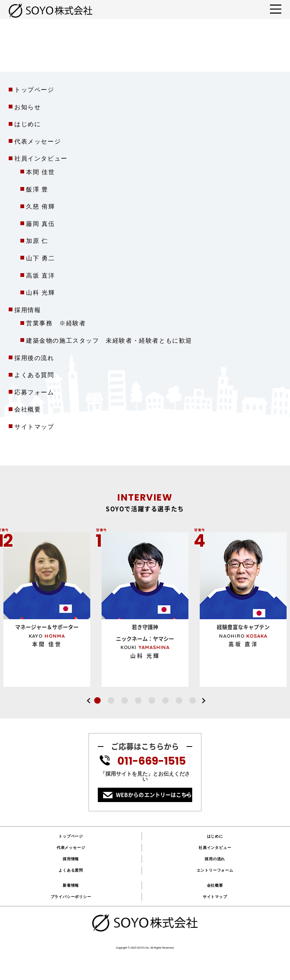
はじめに (28, 124)
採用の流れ (215, 859)
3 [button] (125, 701)
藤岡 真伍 (40, 224)
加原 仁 (37, 241)
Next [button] (204, 701)
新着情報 (71, 885)
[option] (145, 608)
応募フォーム (34, 392)
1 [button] (97, 701)
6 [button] (165, 701)
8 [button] (193, 701)
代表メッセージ (38, 141)
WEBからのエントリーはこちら (154, 795)
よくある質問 (34, 375)
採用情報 (28, 310)
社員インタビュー (215, 848)
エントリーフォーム (215, 870)
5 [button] (152, 701)
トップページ (34, 90)
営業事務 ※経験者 (56, 323)
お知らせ (28, 107)
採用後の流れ (34, 358)
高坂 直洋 (40, 276)
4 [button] (138, 701)
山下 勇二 (40, 258)
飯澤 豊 (37, 189)
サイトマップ (34, 427)
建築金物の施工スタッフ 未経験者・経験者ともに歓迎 (109, 341)
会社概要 (28, 409)
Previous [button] (88, 701)
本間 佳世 (40, 172)
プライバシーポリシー (71, 897)
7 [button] (179, 701)
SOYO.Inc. (143, 948)
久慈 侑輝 (40, 206)
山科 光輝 (40, 293)
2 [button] (111, 701)
